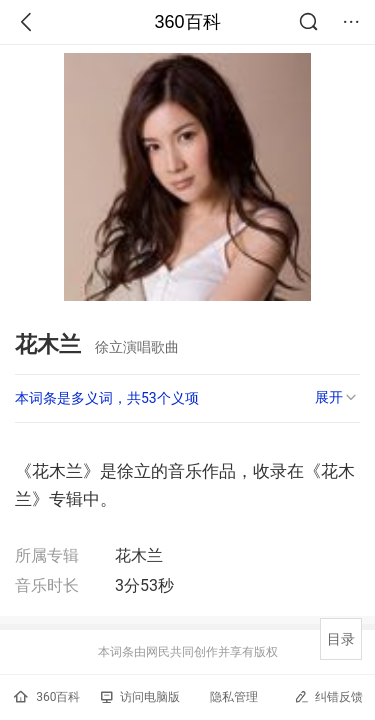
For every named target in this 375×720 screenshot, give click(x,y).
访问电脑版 (140, 697)
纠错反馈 (328, 696)
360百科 (187, 22)
